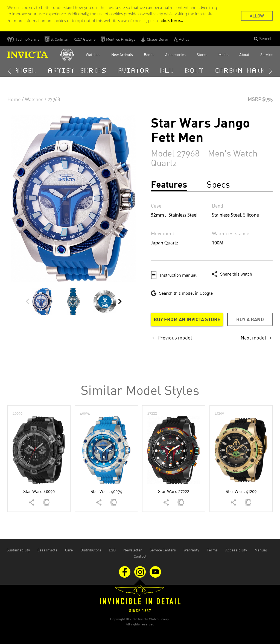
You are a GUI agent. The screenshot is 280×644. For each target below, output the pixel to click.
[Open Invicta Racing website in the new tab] (67, 55)
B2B (112, 550)
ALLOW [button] (257, 16)
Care (69, 550)
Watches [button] (93, 54)
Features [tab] (169, 184)
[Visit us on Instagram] (141, 571)
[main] (140, 291)
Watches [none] (34, 99)
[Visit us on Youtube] (155, 571)
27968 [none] (54, 99)
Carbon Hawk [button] (242, 70)
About (244, 54)
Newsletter (133, 550)
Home (14, 99)
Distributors (91, 550)
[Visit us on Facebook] (125, 571)
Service (266, 54)
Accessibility (236, 550)
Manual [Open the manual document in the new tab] (261, 550)
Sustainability (18, 550)
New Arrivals (122, 54)
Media (224, 54)
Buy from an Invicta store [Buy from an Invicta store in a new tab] (187, 319)
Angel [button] (27, 70)
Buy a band (250, 319)
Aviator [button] (135, 70)
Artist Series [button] (79, 70)
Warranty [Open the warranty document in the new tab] (191, 550)
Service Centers (163, 550)
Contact (140, 556)
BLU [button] (169, 70)
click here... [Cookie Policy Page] (172, 20)
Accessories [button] (175, 54)
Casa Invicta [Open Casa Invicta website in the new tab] (47, 550)
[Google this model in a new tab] (182, 293)
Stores (202, 54)
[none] (172, 338)
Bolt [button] (196, 70)
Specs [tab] (218, 184)
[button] (263, 39)
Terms (212, 550)
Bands (149, 54)
